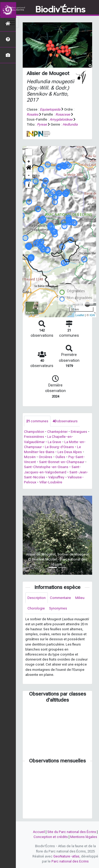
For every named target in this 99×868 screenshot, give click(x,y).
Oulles (60, 457)
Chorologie (36, 608)
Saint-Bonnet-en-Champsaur (62, 462)
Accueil (39, 832)
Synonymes (58, 608)
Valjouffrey (56, 477)
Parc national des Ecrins (70, 861)
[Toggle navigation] (12, 23)
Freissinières (34, 437)
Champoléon (34, 432)
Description (37, 598)
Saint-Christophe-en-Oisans (46, 467)
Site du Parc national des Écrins (72, 832)
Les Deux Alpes (70, 452)
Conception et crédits (51, 837)
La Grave (55, 442)
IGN (92, 315)
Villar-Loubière (51, 482)
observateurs (65, 421)
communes (37, 421)
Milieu (80, 598)
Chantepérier (57, 432)
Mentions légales (84, 837)
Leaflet (80, 315)
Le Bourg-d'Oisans (59, 447)
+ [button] (29, 162)
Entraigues (79, 432)
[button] (29, 168)
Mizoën (30, 457)
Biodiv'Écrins (60, 10)
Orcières (46, 457)
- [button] (29, 175)
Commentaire (60, 598)
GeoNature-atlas (66, 856)
